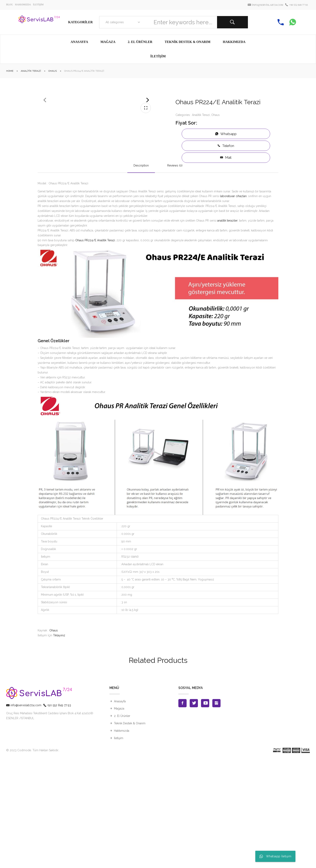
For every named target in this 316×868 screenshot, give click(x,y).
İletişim (119, 847)
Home (10, 71)
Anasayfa (120, 810)
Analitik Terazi (31, 71)
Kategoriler (80, 22)
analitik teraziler (227, 329)
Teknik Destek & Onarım (130, 832)
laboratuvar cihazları (233, 305)
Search (232, 22)
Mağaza (119, 817)
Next (148, 159)
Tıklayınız (59, 744)
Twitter (194, 812)
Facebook (182, 812)
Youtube (205, 812)
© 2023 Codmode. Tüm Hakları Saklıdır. (33, 859)
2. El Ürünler (122, 825)
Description (141, 274)
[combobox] (122, 22)
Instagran (216, 812)
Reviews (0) (175, 274)
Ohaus (53, 71)
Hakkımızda (122, 839)
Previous (45, 159)
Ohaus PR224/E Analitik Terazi (95, 349)
